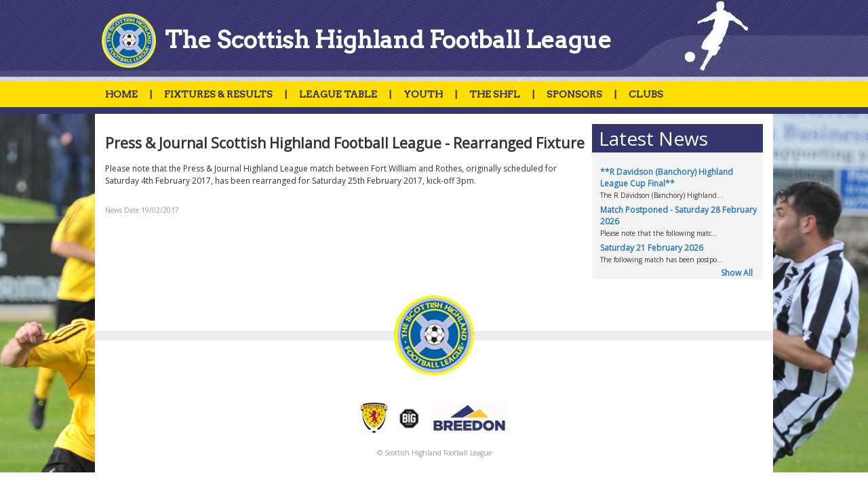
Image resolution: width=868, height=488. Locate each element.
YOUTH (423, 94)
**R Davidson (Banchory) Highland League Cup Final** (667, 178)
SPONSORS (574, 94)
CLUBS (646, 94)
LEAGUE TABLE (338, 94)
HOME (121, 94)
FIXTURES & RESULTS (218, 94)
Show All (737, 273)
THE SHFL (495, 94)
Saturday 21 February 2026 (652, 248)
